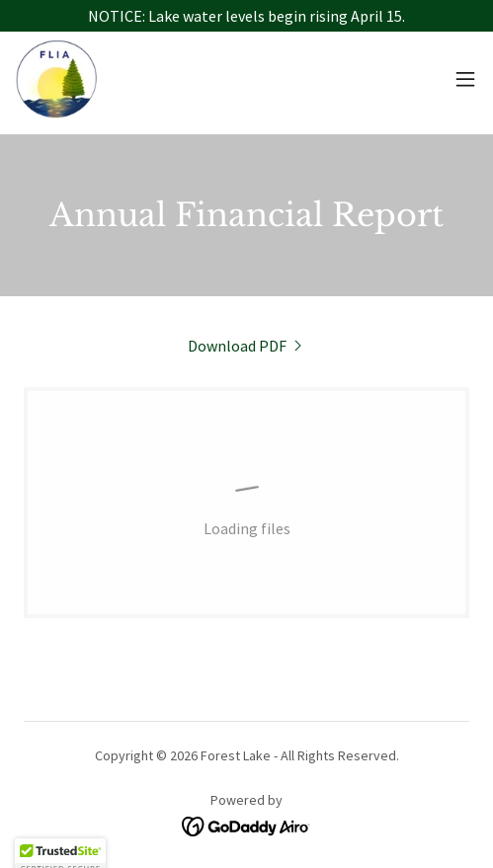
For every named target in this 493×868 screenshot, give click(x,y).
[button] (465, 79)
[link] (56, 79)
